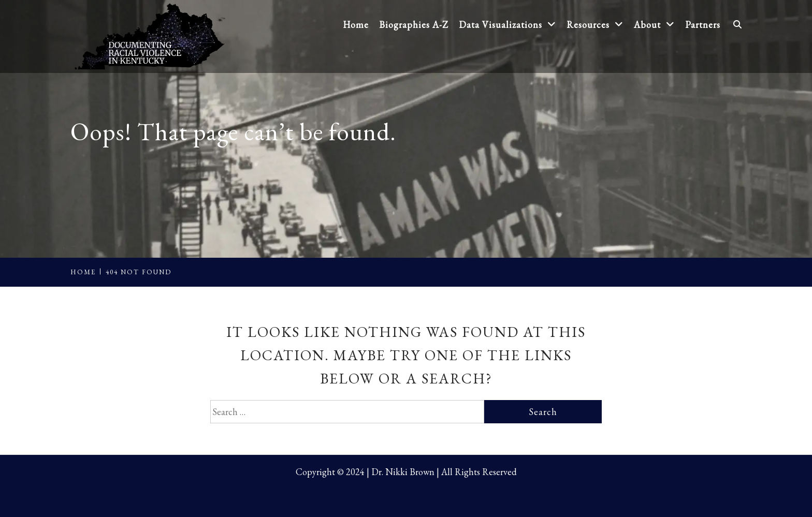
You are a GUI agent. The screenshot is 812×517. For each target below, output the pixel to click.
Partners (703, 25)
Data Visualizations (508, 25)
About (654, 25)
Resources (595, 25)
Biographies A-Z (414, 25)
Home (356, 25)
